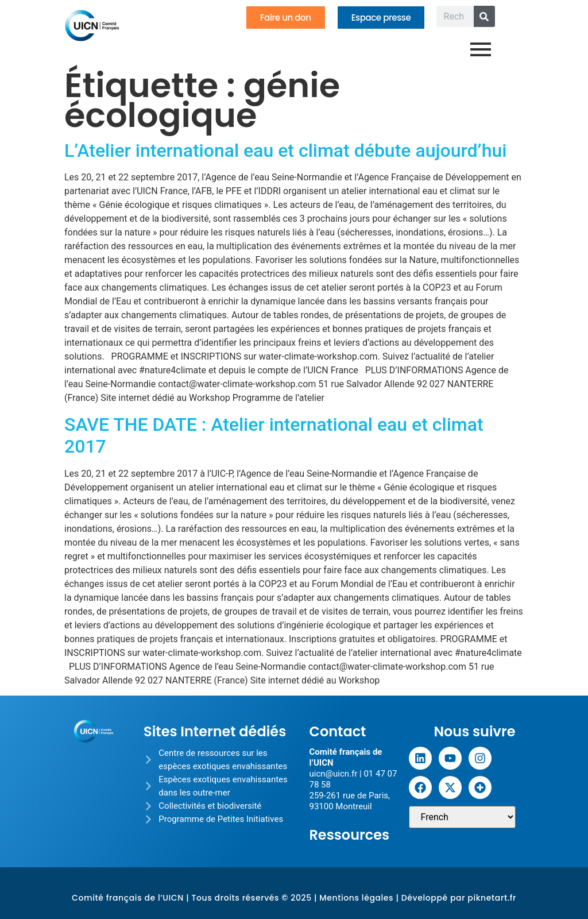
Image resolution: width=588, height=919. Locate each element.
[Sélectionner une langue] (462, 817)
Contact (337, 731)
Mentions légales (356, 898)
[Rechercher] (484, 16)
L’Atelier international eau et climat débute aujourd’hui (285, 150)
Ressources (349, 835)
